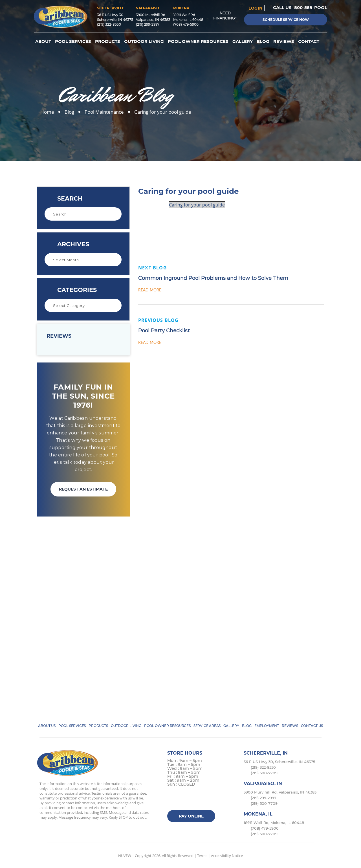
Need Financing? (225, 16)
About (43, 41)
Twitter (183, 799)
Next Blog (153, 268)
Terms (202, 856)
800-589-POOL (311, 7)
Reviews (284, 41)
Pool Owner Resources (198, 41)
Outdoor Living (144, 41)
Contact (309, 41)
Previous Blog (159, 320)
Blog (263, 41)
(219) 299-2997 (148, 24)
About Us (47, 726)
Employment (267, 726)
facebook (172, 799)
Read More (150, 290)
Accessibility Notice (227, 856)
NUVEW (125, 856)
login (256, 8)
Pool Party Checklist (164, 331)
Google (205, 799)
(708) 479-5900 (186, 24)
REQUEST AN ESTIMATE (83, 489)
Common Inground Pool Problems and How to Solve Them (213, 278)
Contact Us (312, 726)
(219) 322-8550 (109, 24)
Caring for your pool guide (197, 205)
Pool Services (73, 41)
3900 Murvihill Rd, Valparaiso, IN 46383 (280, 792)
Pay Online (191, 816)
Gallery (243, 41)
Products (108, 41)
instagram (194, 799)
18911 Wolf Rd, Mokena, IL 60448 (274, 823)
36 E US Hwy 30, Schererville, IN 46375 (279, 762)
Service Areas (207, 726)
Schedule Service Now (286, 20)
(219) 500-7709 (264, 773)
